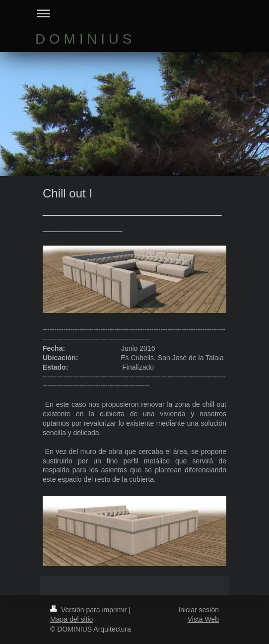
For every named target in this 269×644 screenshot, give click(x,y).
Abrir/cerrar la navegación (134, 13)
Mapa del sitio (71, 619)
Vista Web (203, 619)
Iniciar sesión (199, 610)
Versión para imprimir (89, 610)
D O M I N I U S (83, 39)
